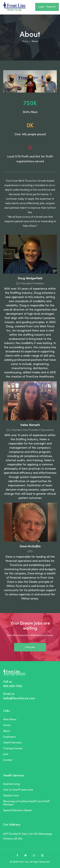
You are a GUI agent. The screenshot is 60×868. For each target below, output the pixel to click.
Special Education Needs (17, 811)
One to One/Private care (18, 790)
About (7, 731)
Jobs (6, 754)
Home (25, 41)
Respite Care (11, 796)
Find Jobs (30, 647)
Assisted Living (11, 784)
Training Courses (13, 749)
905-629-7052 (13, 686)
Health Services (12, 743)
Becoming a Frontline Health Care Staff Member (26, 803)
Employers (9, 737)
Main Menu (10, 720)
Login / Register (47, 7)
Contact (8, 760)
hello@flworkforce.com (19, 699)
